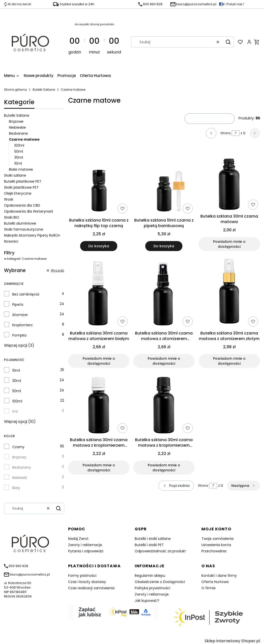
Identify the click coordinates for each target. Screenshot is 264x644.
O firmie (208, 588)
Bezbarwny (22, 467)
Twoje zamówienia (217, 539)
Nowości (11, 241)
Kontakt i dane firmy (219, 576)
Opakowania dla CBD (22, 205)
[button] (228, 42)
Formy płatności (82, 576)
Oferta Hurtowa (215, 582)
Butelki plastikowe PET (23, 181)
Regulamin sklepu (150, 576)
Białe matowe (21, 169)
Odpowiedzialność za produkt (160, 551)
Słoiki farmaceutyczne (24, 229)
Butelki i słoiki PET (149, 545)
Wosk (9, 199)
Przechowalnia (214, 551)
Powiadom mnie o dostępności (229, 244)
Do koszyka (99, 246)
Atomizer (20, 315)
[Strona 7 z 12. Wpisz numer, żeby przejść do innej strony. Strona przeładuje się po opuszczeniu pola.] (236, 133)
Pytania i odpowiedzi (86, 551)
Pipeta (18, 305)
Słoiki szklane (15, 175)
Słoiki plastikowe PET (21, 187)
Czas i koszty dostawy (87, 582)
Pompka (19, 335)
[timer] (94, 42)
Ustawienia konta (216, 545)
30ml (19, 157)
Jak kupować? (147, 601)
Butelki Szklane (44, 90)
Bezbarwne (18, 133)
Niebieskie (17, 127)
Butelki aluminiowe (20, 223)
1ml (15, 411)
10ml (18, 163)
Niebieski (20, 478)
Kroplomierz (22, 325)
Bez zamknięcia (26, 294)
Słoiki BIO (12, 217)
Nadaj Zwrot (78, 539)
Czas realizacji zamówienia (91, 588)
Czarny (18, 447)
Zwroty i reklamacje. (85, 545)
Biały (16, 488)
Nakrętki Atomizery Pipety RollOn (32, 235)
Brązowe (16, 121)
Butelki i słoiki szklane (153, 539)
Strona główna (15, 90)
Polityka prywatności (152, 588)
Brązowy (19, 457)
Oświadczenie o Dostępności (160, 582)
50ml (19, 151)
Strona (225, 133)
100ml (19, 145)
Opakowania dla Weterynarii (28, 211)
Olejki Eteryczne (18, 193)
